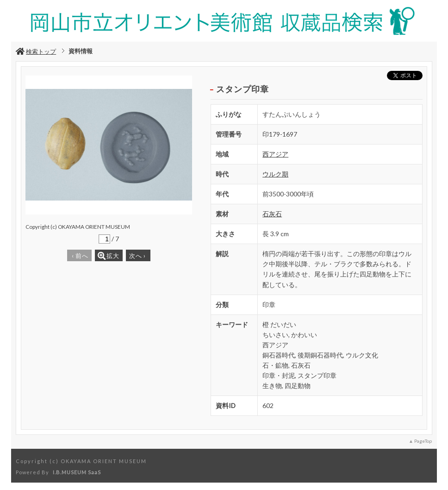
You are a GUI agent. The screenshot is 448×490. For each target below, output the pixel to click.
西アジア (275, 154)
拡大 (109, 256)
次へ (137, 256)
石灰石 (272, 214)
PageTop (423, 441)
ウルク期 (275, 174)
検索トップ (36, 51)
